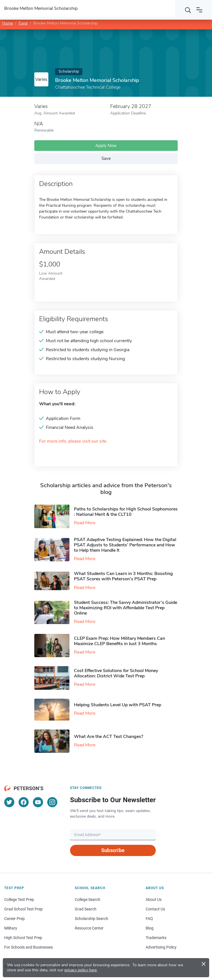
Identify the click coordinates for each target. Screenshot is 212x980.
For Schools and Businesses (29, 947)
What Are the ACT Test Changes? (109, 737)
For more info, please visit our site (73, 441)
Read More (85, 523)
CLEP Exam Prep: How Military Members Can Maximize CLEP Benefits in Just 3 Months (119, 641)
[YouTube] (38, 802)
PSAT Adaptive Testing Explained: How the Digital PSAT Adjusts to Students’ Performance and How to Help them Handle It (125, 545)
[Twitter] (9, 802)
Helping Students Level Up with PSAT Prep (118, 705)
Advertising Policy (161, 947)
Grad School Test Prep (23, 909)
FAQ (149, 919)
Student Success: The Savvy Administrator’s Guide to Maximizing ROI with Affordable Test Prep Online (126, 608)
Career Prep (14, 919)
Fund (23, 23)
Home (8, 23)
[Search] (188, 10)
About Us (154, 900)
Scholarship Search (92, 919)
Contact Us (155, 909)
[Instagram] (52, 802)
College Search (88, 900)
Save (106, 158)
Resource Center (89, 928)
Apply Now (106, 146)
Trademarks (156, 938)
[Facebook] (24, 802)
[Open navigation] (199, 10)
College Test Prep (19, 900)
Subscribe (113, 850)
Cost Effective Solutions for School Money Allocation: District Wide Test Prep (116, 673)
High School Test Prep (23, 938)
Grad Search (86, 909)
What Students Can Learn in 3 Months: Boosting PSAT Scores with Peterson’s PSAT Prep (123, 576)
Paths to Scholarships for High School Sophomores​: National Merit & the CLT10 (126, 512)
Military (11, 928)
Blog (150, 928)
